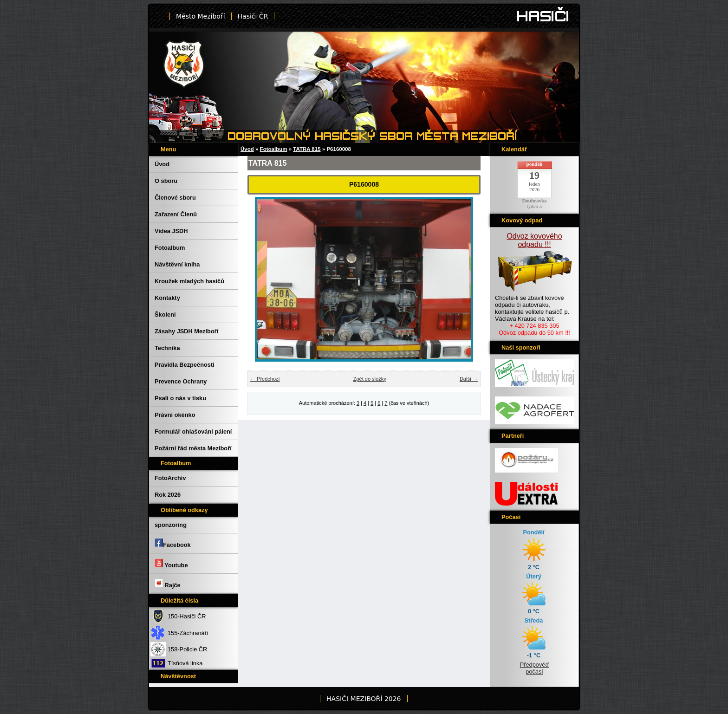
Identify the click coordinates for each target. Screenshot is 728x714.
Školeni (165, 315)
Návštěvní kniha (177, 264)
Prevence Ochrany (181, 381)
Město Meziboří (201, 16)
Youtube (171, 564)
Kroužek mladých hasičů (189, 281)
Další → (469, 379)
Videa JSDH (171, 231)
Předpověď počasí (535, 668)
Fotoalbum (170, 248)
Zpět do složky (370, 379)
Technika (167, 348)
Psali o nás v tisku (180, 398)
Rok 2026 (168, 495)
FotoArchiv (170, 478)
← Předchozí (265, 379)
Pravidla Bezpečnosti (185, 365)
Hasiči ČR (253, 16)
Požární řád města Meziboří (193, 448)
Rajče (168, 584)
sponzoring (171, 525)
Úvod (162, 164)
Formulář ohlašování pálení (193, 432)
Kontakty (167, 298)
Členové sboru (175, 198)
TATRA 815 (307, 149)
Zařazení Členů (176, 214)
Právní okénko (175, 415)
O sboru (166, 181)
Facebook (173, 543)
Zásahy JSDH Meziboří (186, 331)
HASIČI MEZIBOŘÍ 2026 (364, 699)
